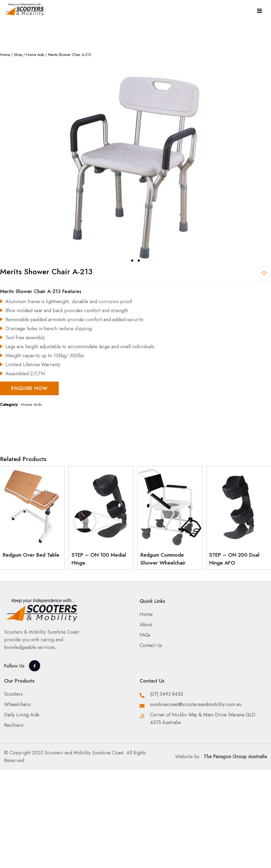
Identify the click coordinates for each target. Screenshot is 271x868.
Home (5, 55)
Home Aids (35, 55)
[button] (264, 273)
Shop (18, 55)
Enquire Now (29, 388)
